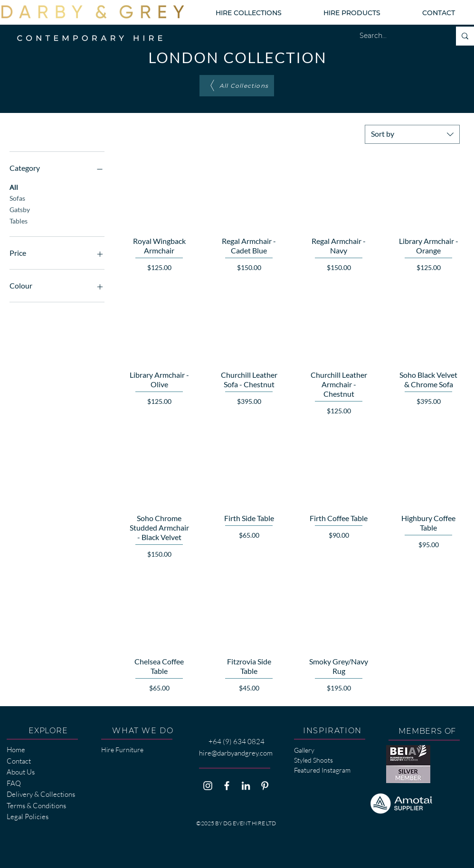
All (14, 187)
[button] (248, 13)
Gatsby (20, 209)
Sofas (17, 197)
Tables (19, 220)
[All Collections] (237, 86)
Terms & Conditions (36, 806)
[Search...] (398, 36)
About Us (21, 772)
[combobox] (412, 134)
